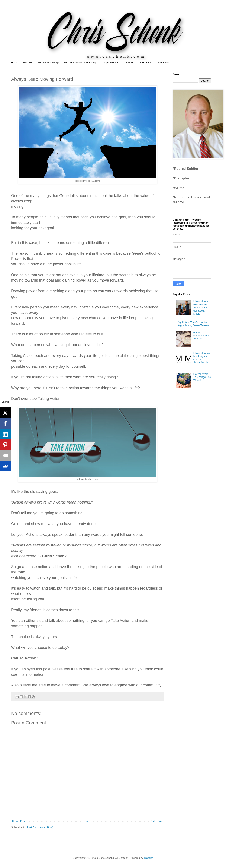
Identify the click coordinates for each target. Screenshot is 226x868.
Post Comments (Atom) (40, 827)
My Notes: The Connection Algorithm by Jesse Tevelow (194, 324)
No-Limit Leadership (48, 63)
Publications (145, 63)
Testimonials (163, 63)
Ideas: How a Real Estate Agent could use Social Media (201, 308)
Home (14, 63)
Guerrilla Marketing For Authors (201, 336)
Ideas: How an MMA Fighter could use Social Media (202, 358)
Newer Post (19, 821)
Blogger (148, 858)
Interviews (128, 63)
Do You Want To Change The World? (202, 377)
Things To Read (110, 63)
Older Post (157, 821)
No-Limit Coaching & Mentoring (80, 63)
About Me (27, 63)
